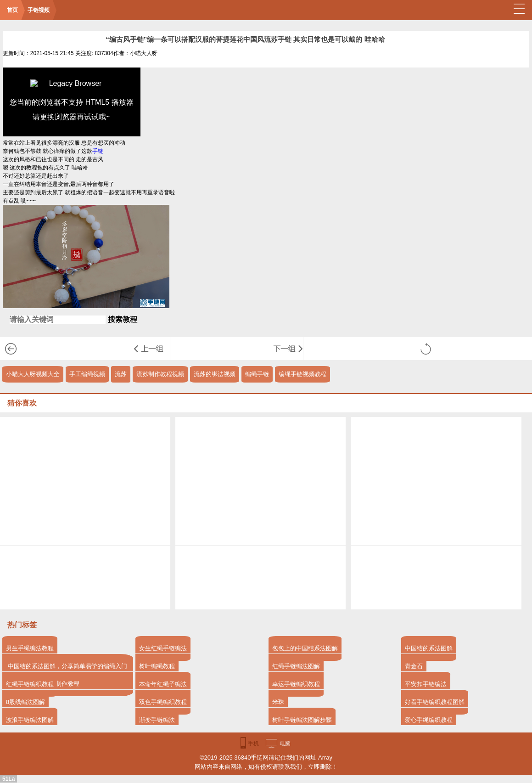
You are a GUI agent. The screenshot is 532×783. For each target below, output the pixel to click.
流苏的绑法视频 (215, 374)
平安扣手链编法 (426, 684)
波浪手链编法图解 (30, 720)
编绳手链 (257, 374)
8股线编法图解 (25, 702)
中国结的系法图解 (429, 648)
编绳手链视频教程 (302, 374)
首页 (12, 10)
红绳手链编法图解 (296, 666)
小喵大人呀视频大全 (33, 374)
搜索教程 (123, 319)
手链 (98, 151)
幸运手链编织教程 (296, 684)
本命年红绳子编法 (163, 684)
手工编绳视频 (87, 374)
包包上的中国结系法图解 (305, 648)
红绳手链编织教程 (30, 684)
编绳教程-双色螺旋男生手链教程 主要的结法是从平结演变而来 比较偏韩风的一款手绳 (152, 349)
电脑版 (285, 746)
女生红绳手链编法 (163, 648)
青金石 (414, 666)
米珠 (278, 702)
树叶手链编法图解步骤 (302, 720)
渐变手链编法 (157, 720)
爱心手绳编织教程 (429, 720)
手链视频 (39, 10)
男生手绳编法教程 (30, 648)
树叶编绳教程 (157, 666)
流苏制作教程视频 (160, 374)
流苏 (121, 374)
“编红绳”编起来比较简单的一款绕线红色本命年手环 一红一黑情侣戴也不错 (285, 349)
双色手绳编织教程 (163, 702)
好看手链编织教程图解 (435, 702)
